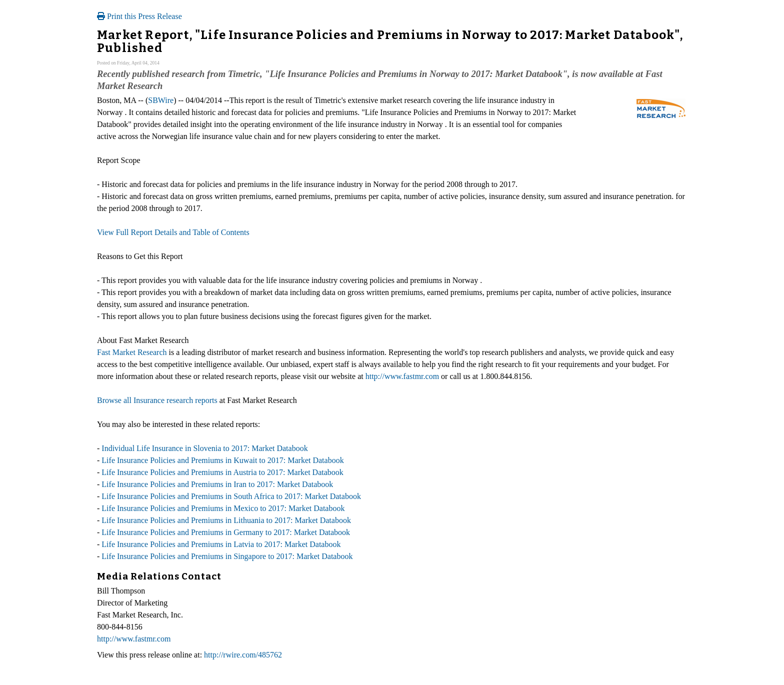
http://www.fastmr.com (402, 376)
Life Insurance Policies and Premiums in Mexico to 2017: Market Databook (223, 508)
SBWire (161, 100)
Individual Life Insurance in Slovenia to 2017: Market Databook (204, 448)
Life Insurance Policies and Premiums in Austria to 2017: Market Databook (222, 472)
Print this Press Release (139, 16)
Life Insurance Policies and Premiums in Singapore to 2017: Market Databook (227, 556)
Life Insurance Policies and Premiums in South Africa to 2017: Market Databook (231, 496)
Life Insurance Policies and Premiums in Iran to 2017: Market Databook (217, 484)
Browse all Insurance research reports (157, 400)
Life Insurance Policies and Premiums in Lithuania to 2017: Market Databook (226, 520)
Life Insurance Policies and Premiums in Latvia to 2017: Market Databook (221, 544)
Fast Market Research (132, 352)
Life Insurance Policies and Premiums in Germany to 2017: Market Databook (226, 532)
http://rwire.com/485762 (243, 655)
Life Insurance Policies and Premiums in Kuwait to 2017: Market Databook (222, 460)
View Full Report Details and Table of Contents (173, 232)
